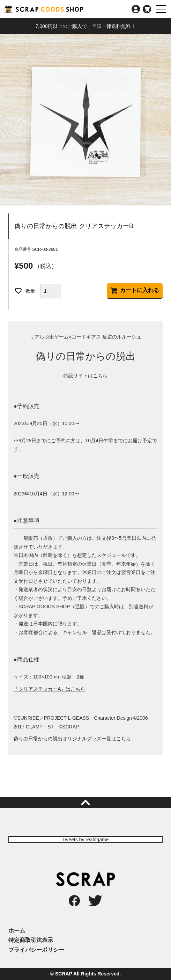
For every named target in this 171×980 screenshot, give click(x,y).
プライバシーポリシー (36, 950)
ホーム (17, 931)
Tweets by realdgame (85, 840)
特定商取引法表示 (31, 940)
